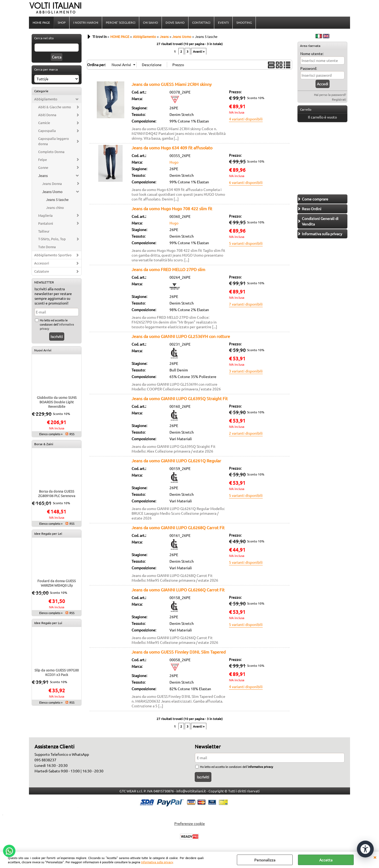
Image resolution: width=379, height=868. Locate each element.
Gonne (43, 167)
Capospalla (47, 131)
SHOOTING (244, 22)
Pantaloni (46, 223)
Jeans (43, 175)
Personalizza (265, 860)
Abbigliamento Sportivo (53, 255)
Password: (309, 68)
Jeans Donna (52, 183)
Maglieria (45, 215)
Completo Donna (51, 152)
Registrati (339, 99)
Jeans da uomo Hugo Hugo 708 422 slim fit (172, 208)
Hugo (174, 162)
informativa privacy (260, 767)
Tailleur (44, 231)
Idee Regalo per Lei (48, 533)
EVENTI (223, 22)
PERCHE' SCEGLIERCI (121, 22)
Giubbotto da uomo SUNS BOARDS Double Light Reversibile (57, 402)
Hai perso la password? (330, 95)
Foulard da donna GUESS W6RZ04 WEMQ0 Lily (57, 583)
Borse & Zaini (44, 444)
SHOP (62, 22)
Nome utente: (312, 53)
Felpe (43, 160)
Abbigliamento (46, 99)
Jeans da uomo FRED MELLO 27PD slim (168, 269)
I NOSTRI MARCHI (86, 22)
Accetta (326, 860)
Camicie (44, 123)
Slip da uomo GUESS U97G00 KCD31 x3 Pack (57, 672)
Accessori (42, 263)
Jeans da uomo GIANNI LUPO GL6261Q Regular (176, 460)
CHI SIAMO (150, 22)
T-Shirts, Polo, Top (52, 239)
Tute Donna (47, 247)
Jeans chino (55, 207)
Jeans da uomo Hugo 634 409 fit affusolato (172, 148)
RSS (72, 434)
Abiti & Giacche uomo (55, 107)
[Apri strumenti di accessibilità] (365, 849)
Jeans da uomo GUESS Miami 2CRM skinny (172, 84)
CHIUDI (375, 857)
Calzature (42, 271)
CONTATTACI (201, 22)
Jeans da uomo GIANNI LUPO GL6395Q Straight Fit (180, 398)
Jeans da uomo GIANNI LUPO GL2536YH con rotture (181, 336)
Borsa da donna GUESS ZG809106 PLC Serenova (57, 493)
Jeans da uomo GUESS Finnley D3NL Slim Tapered (179, 652)
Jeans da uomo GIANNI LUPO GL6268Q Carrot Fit (178, 527)
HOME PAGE (41, 22)
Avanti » (199, 51)
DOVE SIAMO (175, 22)
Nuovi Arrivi (43, 350)
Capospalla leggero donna (54, 141)
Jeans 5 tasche (57, 200)
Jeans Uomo (52, 192)
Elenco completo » (51, 434)
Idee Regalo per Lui (48, 623)
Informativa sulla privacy (157, 862)
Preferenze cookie (189, 823)
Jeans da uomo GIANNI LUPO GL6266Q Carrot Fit (178, 590)
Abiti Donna (47, 115)
